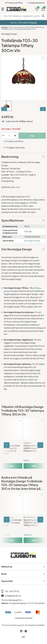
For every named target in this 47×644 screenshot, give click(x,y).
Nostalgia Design (9, 34)
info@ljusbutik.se (13, 596)
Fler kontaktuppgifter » (12, 600)
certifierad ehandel (24, 618)
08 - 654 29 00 (12, 591)
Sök (43, 16)
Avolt (34, 23)
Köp (32, 136)
